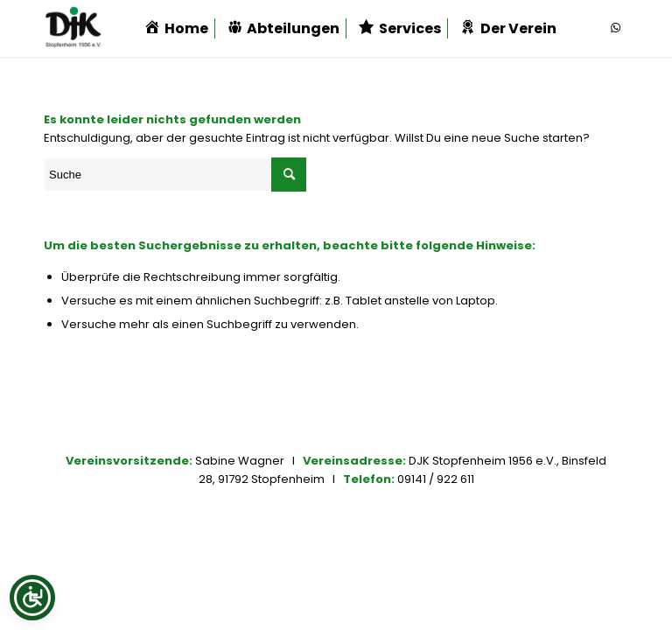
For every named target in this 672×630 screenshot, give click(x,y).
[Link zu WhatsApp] (615, 28)
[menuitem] (176, 28)
